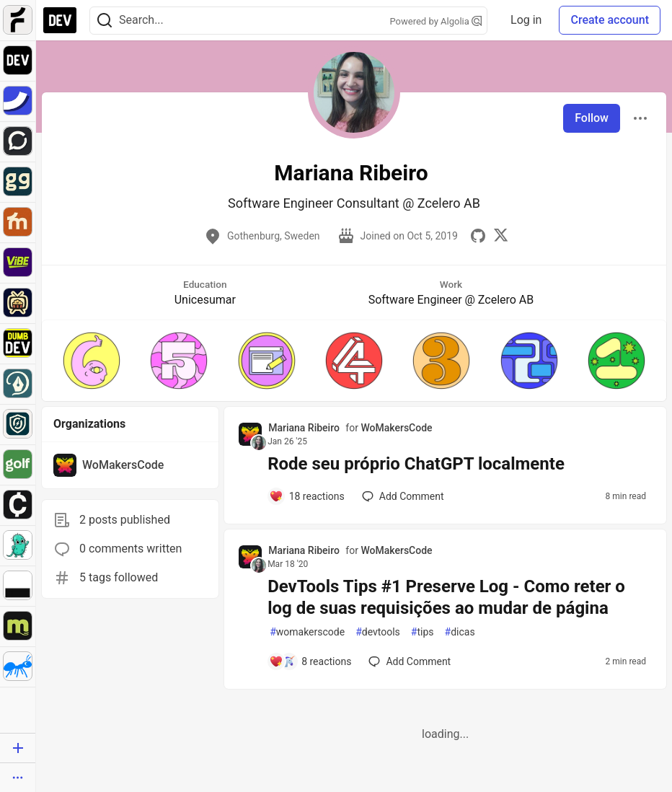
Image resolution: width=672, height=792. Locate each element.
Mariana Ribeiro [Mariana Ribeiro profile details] (304, 428)
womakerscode (307, 632)
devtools (378, 632)
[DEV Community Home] (60, 20)
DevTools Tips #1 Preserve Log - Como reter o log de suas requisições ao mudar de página (446, 597)
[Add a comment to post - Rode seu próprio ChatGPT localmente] (307, 496)
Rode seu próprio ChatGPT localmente (416, 464)
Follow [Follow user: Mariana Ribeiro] (592, 118)
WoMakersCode (396, 428)
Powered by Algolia (436, 21)
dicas (460, 632)
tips (423, 632)
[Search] (105, 21)
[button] (91, 361)
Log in (526, 20)
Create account (610, 20)
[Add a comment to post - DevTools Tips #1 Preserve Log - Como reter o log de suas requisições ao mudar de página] (310, 661)
